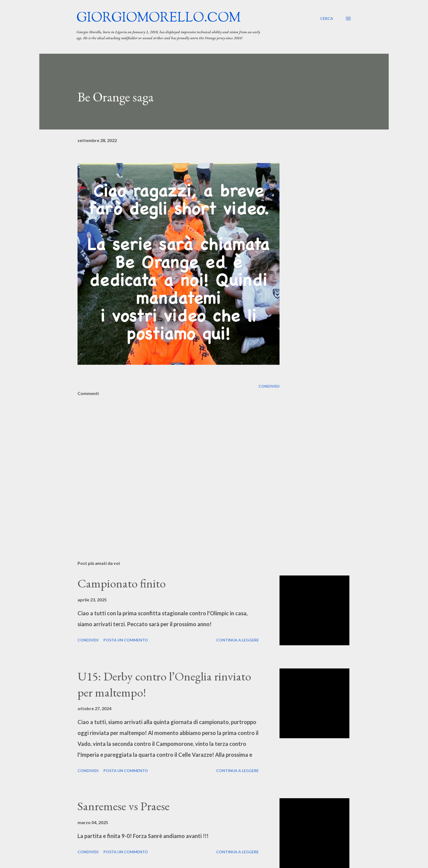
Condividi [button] (269, 386)
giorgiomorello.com (159, 18)
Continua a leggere (237, 640)
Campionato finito (122, 583)
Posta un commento (126, 640)
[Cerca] (327, 19)
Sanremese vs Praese (124, 806)
